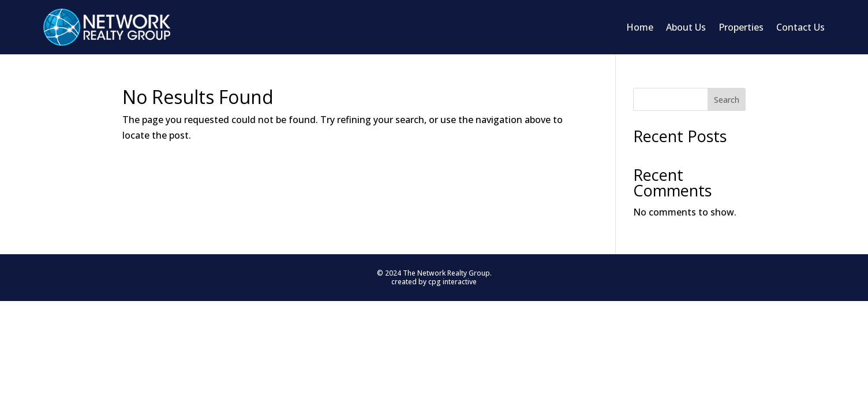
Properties (741, 27)
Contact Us (800, 27)
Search (727, 100)
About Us (686, 27)
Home (640, 27)
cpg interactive (452, 282)
